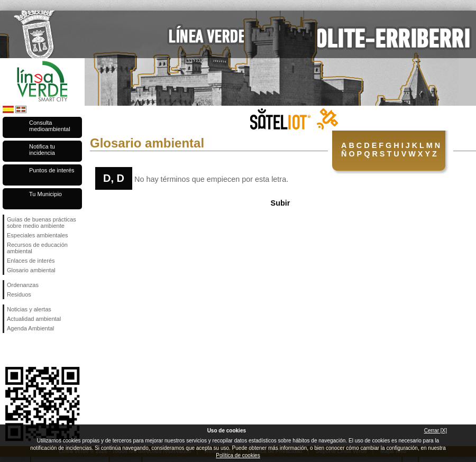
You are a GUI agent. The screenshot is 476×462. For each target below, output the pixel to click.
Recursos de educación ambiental (37, 248)
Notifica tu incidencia (42, 150)
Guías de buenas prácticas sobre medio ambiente (42, 223)
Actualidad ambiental (34, 319)
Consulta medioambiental (50, 126)
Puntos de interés (52, 170)
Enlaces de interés (31, 261)
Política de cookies (238, 455)
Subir (281, 203)
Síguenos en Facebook (9, 350)
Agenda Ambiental (30, 328)
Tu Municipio (45, 194)
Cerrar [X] (436, 431)
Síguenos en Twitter (26, 350)
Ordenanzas (23, 285)
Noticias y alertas (29, 309)
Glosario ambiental (31, 270)
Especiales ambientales (38, 235)
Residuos (19, 294)
